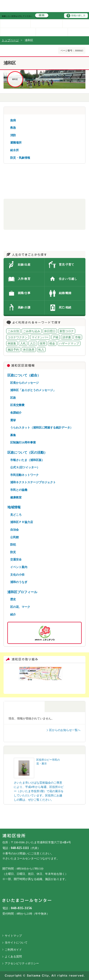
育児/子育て (67, 265)
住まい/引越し (68, 279)
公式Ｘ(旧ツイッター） (25, 467)
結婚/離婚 (65, 293)
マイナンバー (40, 337)
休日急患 (29, 350)
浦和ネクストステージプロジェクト (33, 482)
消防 (13, 135)
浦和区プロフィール (22, 592)
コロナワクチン (18, 337)
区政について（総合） (24, 375)
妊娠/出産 (24, 265)
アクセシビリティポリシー (22, 963)
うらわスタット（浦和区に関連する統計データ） (42, 428)
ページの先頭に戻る (0, 0)
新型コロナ (67, 331)
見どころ (16, 515)
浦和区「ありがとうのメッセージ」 (33, 390)
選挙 (13, 420)
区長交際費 (17, 405)
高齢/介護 (24, 307)
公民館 (14, 537)
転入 (41, 350)
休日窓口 (50, 331)
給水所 (14, 150)
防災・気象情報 (20, 158)
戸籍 (56, 337)
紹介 (13, 614)
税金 (52, 343)
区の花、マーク (20, 607)
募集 (13, 435)
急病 (13, 120)
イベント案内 (19, 567)
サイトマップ (13, 936)
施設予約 (13, 350)
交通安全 (16, 560)
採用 (42, 343)
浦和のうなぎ (19, 582)
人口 (33, 343)
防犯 (13, 545)
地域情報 (14, 507)
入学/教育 (24, 279)
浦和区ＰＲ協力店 (22, 522)
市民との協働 (19, 490)
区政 (13, 398)
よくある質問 (13, 957)
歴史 (13, 599)
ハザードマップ (69, 343)
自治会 (14, 530)
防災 (13, 552)
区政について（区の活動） (27, 452)
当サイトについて (16, 943)
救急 (13, 128)
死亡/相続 (65, 307)
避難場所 (16, 143)
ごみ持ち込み (32, 331)
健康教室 (16, 497)
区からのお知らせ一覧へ (65, 730)
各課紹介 (16, 413)
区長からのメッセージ (24, 383)
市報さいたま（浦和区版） (27, 460)
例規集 (12, 343)
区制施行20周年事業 (23, 443)
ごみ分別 (13, 331)
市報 (78, 337)
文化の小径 (17, 575)
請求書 (67, 337)
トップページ (10, 40)
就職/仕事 (24, 293)
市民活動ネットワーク (24, 475)
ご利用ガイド (13, 950)
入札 (23, 343)
